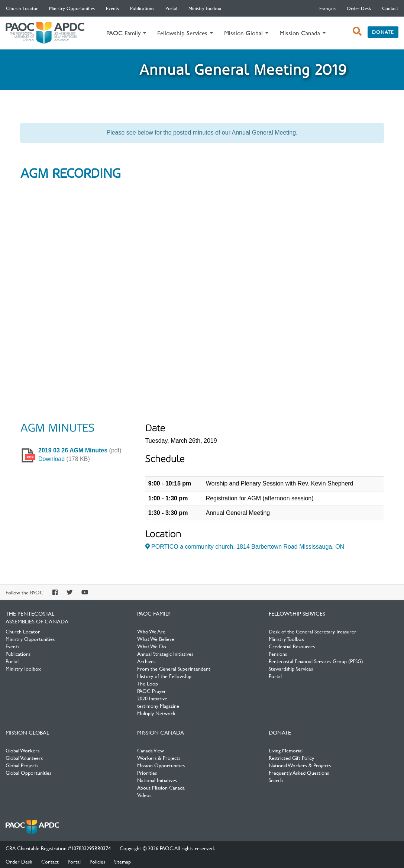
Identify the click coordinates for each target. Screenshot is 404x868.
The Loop (148, 683)
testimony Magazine (158, 706)
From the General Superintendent (174, 668)
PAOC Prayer (152, 691)
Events (112, 8)
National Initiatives (157, 780)
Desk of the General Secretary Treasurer (313, 631)
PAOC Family (154, 613)
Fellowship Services (297, 613)
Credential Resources (292, 646)
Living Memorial (286, 750)
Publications (142, 8)
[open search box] (357, 31)
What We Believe (156, 639)
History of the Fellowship (164, 676)
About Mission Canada (161, 787)
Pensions (278, 654)
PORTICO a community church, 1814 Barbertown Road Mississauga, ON (245, 547)
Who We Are (151, 631)
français (327, 8)
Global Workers (22, 750)
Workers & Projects (159, 758)
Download (51, 459)
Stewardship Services (291, 668)
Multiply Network (156, 713)
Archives (146, 661)
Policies (97, 861)
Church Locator (22, 8)
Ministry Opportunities (72, 8)
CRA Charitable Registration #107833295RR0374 (58, 848)
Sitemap (122, 861)
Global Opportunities (28, 772)
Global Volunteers (24, 758)
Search (276, 780)
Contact (390, 8)
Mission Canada (161, 732)
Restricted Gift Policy (291, 758)
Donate (383, 32)
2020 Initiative (152, 698)
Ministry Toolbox (205, 8)
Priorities (147, 772)
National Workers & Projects (300, 765)
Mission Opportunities (161, 765)
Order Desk (359, 8)
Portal (171, 8)
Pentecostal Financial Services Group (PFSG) (316, 661)
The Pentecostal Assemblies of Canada (45, 33)
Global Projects (22, 765)
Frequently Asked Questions (299, 772)
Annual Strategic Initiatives (165, 654)
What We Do (152, 646)
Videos (144, 795)
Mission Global (27, 732)
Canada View (151, 750)
